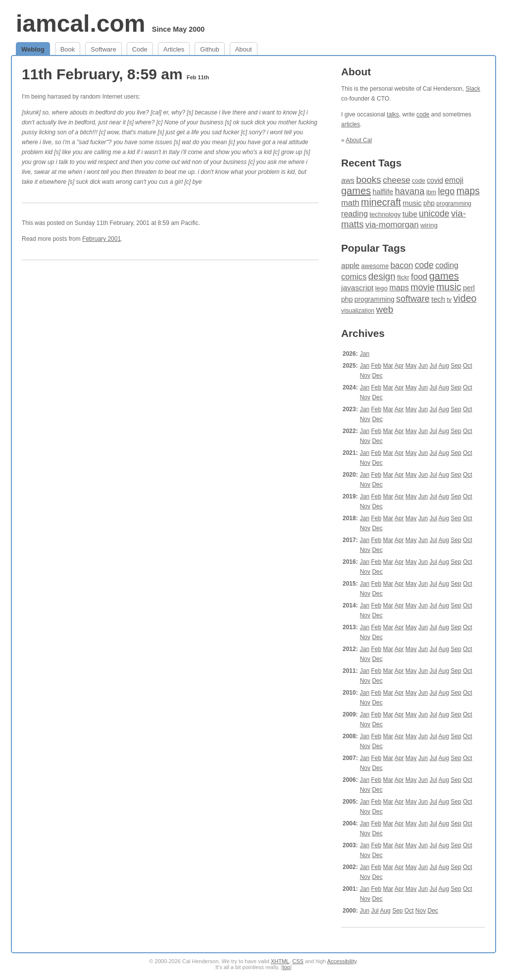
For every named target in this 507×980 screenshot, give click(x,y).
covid (435, 180)
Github (209, 49)
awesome (375, 266)
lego (446, 191)
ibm (431, 192)
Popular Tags (373, 248)
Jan (365, 354)
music (412, 203)
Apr (399, 366)
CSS (298, 961)
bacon (402, 265)
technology (385, 214)
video (465, 298)
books (369, 180)
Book (68, 49)
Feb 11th (198, 77)
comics (354, 277)
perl (469, 288)
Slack (473, 89)
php (429, 203)
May (411, 366)
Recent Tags (371, 163)
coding (447, 265)
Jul (433, 366)
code (423, 114)
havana (409, 191)
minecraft (381, 202)
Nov (365, 376)
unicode (434, 214)
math (350, 203)
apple (350, 265)
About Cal (359, 140)
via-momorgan (392, 225)
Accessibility (342, 961)
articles (351, 124)
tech (438, 299)
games (356, 191)
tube (410, 214)
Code (140, 49)
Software (103, 49)
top (286, 967)
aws (348, 180)
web (385, 309)
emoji (454, 180)
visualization (358, 311)
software (413, 299)
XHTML (280, 961)
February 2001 (101, 239)
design (382, 276)
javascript (357, 288)
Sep (456, 366)
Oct (468, 366)
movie (423, 287)
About (244, 49)
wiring (429, 225)
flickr (403, 277)
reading (355, 214)
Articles (174, 49)
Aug (444, 366)
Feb (376, 366)
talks (393, 114)
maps (468, 191)
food (419, 276)
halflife (383, 192)
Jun (423, 366)
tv (449, 300)
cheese (396, 180)
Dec (377, 376)
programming (454, 204)
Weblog (33, 49)
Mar (388, 366)
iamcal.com (80, 24)
